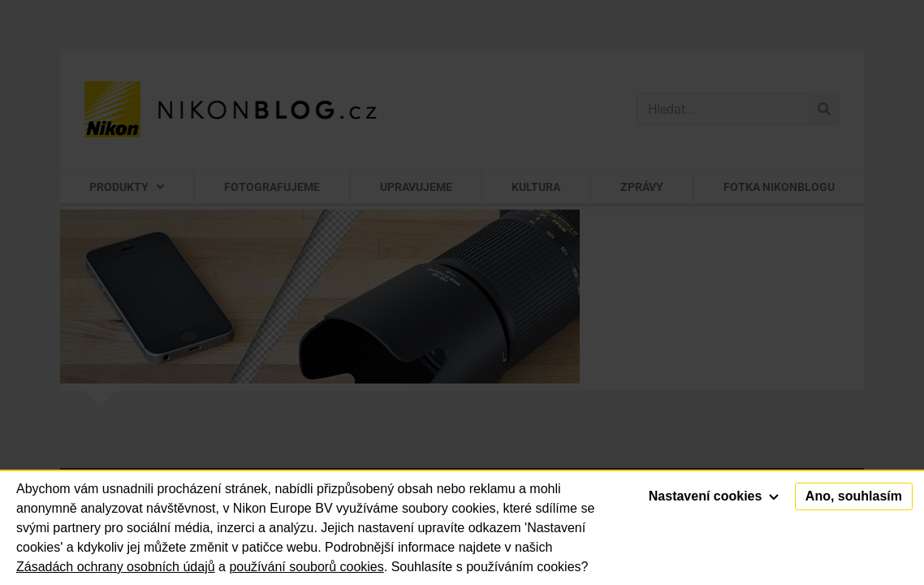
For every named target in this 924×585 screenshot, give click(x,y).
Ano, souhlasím (854, 496)
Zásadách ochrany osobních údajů (116, 567)
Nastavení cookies (714, 496)
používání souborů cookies (306, 567)
